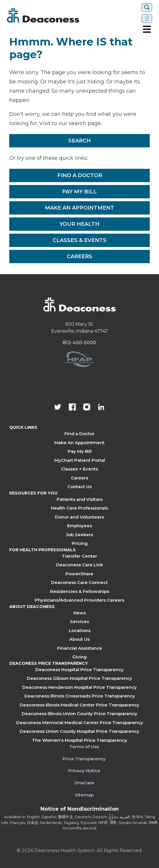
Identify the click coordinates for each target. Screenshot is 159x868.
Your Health (79, 224)
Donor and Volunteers (79, 517)
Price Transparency (84, 759)
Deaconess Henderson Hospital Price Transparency (79, 687)
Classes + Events (79, 469)
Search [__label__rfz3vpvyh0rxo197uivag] (79, 141)
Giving (79, 657)
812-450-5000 (79, 343)
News (80, 613)
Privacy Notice (84, 771)
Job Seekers (79, 535)
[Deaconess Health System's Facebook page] (72, 408)
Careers (79, 257)
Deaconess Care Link (79, 565)
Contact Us (79, 487)
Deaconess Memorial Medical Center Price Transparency (80, 723)
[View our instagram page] (87, 408)
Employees (79, 526)
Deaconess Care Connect (79, 582)
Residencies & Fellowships (80, 591)
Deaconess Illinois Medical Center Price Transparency (79, 705)
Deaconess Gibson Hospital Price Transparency (79, 678)
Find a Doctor (80, 175)
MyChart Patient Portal (80, 460)
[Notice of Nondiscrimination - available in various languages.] (80, 810)
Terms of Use (84, 747)
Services (79, 621)
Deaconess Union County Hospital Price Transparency (79, 731)
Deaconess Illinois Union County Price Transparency (79, 714)
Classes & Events (79, 240)
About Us (79, 639)
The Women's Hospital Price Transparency (80, 740)
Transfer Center (79, 556)
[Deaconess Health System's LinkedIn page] (101, 408)
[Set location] (147, 19)
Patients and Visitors (80, 499)
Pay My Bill (79, 192)
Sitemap (84, 795)
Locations (80, 630)
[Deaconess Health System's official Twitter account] (58, 408)
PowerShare (79, 574)
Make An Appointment (79, 208)
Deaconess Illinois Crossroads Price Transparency (80, 696)
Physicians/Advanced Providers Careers (79, 600)
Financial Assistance (80, 648)
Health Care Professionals (79, 508)
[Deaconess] (60, 15)
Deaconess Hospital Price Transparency (79, 670)
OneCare (84, 783)
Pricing (80, 543)
